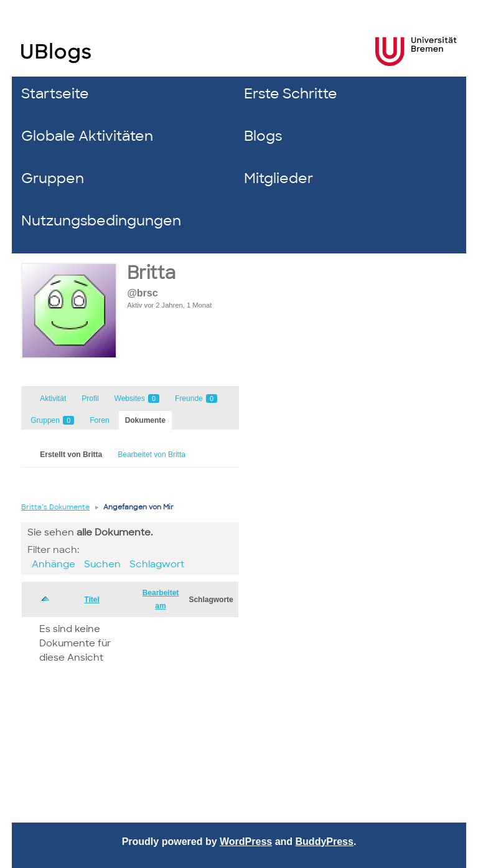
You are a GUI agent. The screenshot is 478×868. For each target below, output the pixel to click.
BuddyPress (325, 842)
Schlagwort (157, 564)
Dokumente (145, 420)
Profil (90, 399)
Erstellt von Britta (71, 455)
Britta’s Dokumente (55, 507)
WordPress (246, 842)
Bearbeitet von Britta (152, 455)
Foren (99, 420)
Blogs (263, 136)
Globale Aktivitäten (87, 136)
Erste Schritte (291, 94)
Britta (151, 273)
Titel (91, 600)
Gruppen (53, 178)
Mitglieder (279, 178)
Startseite (55, 94)
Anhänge (54, 564)
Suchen (102, 564)
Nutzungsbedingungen (101, 221)
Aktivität (53, 399)
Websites (137, 399)
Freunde (196, 399)
